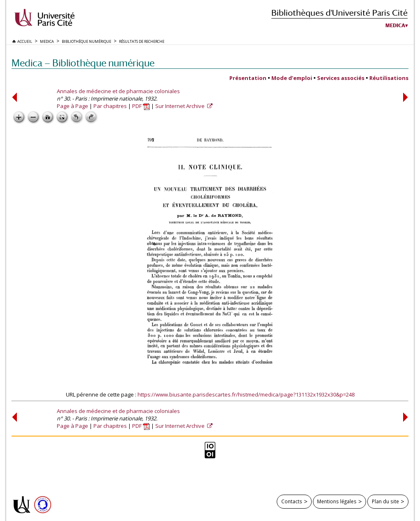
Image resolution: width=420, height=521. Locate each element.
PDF (141, 106)
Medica (395, 26)
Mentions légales (337, 501)
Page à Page (72, 106)
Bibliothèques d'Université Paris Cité (339, 13)
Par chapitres (110, 106)
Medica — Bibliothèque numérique (83, 63)
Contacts (292, 501)
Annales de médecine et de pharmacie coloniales (118, 91)
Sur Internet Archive (181, 106)
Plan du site (385, 501)
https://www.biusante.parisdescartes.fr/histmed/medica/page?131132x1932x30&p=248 (246, 394)
